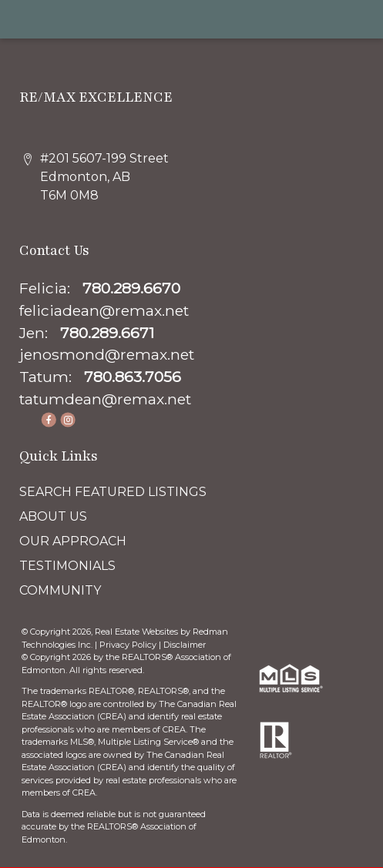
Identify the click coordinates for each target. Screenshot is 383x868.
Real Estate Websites (138, 632)
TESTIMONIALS (67, 566)
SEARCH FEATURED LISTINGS (113, 492)
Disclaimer (185, 645)
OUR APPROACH (73, 541)
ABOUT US (53, 516)
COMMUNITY (60, 590)
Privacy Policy (128, 645)
